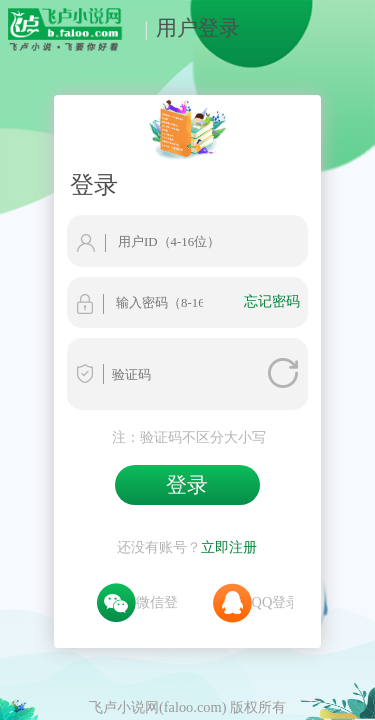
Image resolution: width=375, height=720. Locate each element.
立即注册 (229, 447)
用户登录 (187, 27)
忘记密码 (315, 226)
